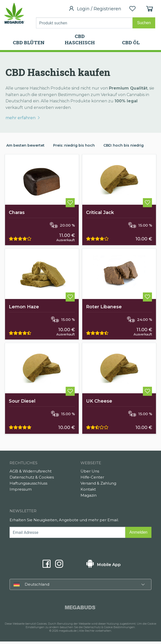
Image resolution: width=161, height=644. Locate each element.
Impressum (21, 492)
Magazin (89, 498)
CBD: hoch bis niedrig (124, 145)
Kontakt (88, 492)
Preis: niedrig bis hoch (74, 145)
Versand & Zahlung (98, 486)
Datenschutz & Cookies (32, 480)
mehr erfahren (23, 118)
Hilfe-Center (92, 480)
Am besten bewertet (25, 145)
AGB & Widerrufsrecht (31, 474)
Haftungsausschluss (28, 486)
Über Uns (90, 474)
